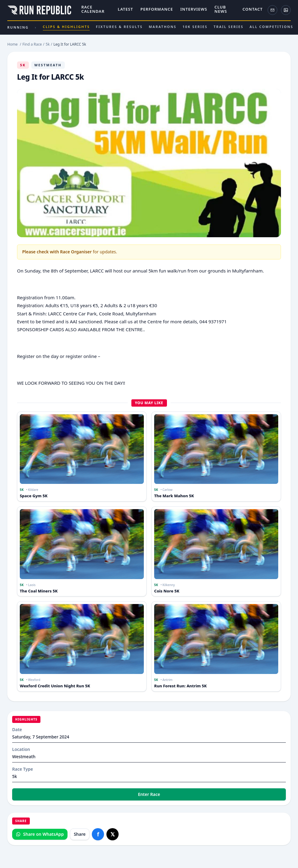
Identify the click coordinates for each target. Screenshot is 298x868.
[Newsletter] (272, 10)
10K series (195, 27)
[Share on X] (113, 834)
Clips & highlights (66, 27)
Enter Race (149, 794)
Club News (221, 9)
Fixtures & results (119, 27)
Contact (253, 9)
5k (23, 65)
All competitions (272, 27)
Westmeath (48, 65)
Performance (157, 9)
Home (12, 44)
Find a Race (32, 44)
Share (80, 834)
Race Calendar (93, 9)
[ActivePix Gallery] (286, 10)
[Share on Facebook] (98, 834)
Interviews (194, 9)
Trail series (229, 27)
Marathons (163, 27)
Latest (125, 9)
